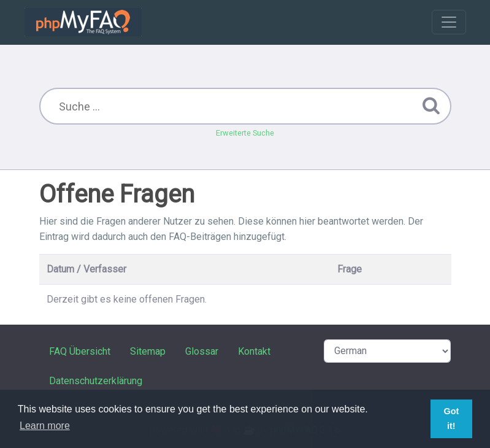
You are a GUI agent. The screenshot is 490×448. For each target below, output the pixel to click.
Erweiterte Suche (245, 133)
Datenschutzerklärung (96, 381)
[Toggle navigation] (449, 22)
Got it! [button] (451, 419)
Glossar (202, 351)
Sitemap (148, 351)
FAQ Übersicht (80, 351)
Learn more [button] (45, 426)
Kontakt (254, 351)
